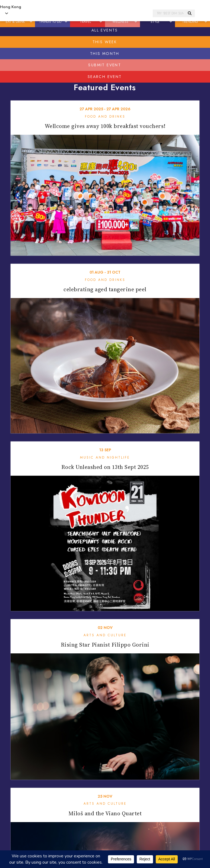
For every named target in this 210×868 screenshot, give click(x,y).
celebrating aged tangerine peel (105, 289)
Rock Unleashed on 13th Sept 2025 (105, 467)
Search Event (105, 77)
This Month (105, 54)
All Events (105, 30)
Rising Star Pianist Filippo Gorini (105, 645)
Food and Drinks (105, 117)
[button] (31, 22)
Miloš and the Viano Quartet (105, 813)
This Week (105, 42)
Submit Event (105, 65)
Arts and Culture (105, 635)
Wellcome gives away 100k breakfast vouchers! (105, 126)
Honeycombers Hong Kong (90, 13)
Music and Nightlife (105, 457)
